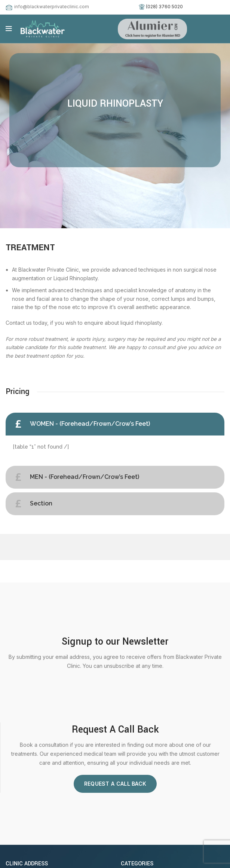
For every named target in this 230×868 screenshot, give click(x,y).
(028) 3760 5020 (164, 7)
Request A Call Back (115, 784)
